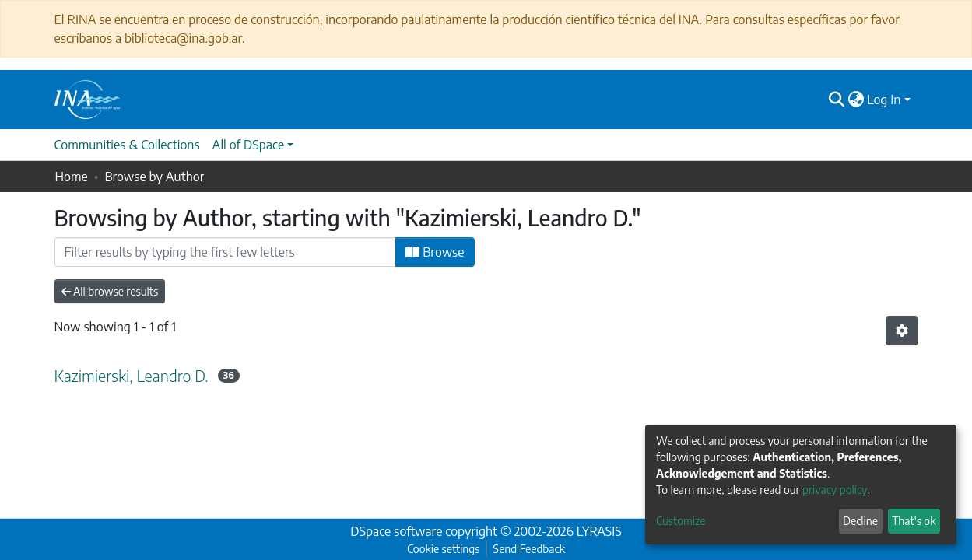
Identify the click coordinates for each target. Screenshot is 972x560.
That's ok (914, 521)
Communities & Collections (127, 145)
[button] (856, 100)
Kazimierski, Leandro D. (132, 375)
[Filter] (226, 252)
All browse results (110, 291)
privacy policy (835, 490)
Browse (435, 252)
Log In (884, 100)
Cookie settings (443, 549)
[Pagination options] (902, 331)
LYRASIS (599, 531)
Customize (681, 521)
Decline (860, 521)
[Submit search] (836, 100)
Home (72, 177)
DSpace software (396, 531)
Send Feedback (529, 549)
